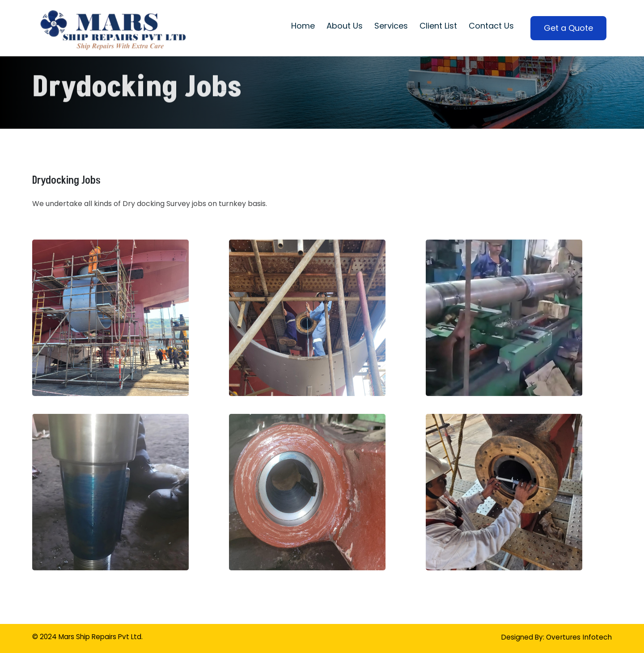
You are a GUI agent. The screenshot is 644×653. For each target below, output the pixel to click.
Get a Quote (568, 28)
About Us (345, 26)
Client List (438, 26)
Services (391, 26)
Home (303, 26)
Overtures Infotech (578, 637)
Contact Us (491, 26)
